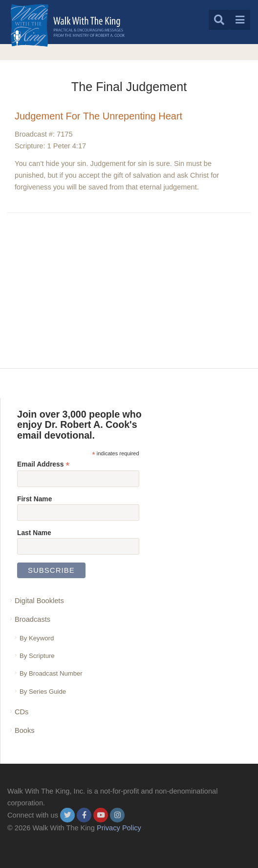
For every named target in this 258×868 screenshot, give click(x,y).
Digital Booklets (39, 601)
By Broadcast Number (51, 673)
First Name (34, 499)
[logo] (68, 25)
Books (25, 730)
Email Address (43, 464)
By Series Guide (43, 692)
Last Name (34, 533)
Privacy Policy (119, 828)
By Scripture (37, 656)
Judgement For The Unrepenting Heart (98, 116)
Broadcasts (32, 619)
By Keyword (37, 638)
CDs (21, 712)
